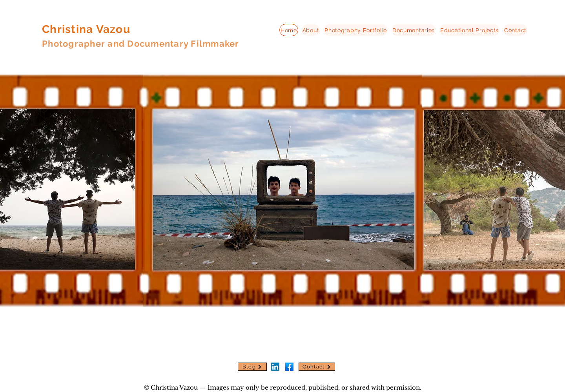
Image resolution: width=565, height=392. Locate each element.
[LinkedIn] (275, 367)
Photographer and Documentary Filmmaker (141, 44)
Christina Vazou (86, 29)
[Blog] (252, 367)
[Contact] (317, 367)
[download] (289, 367)
